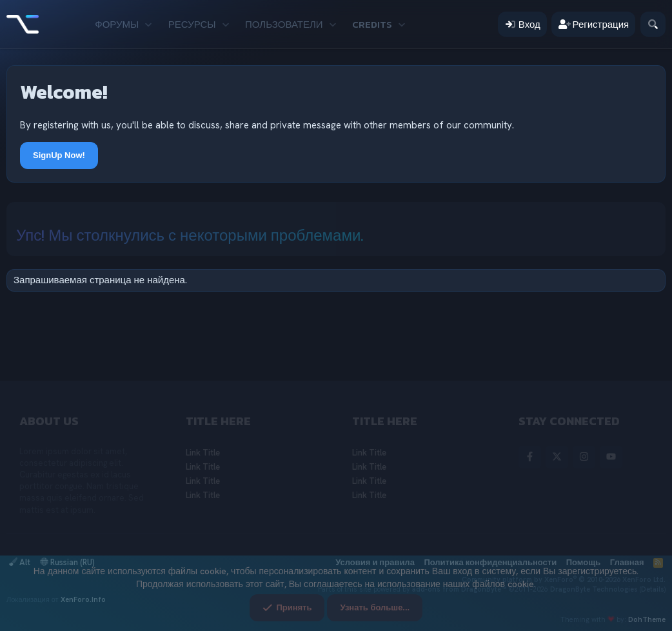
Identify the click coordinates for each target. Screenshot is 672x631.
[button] (149, 24)
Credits (372, 24)
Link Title (203, 453)
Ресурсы (192, 24)
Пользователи (284, 24)
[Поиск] (653, 24)
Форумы (117, 24)
